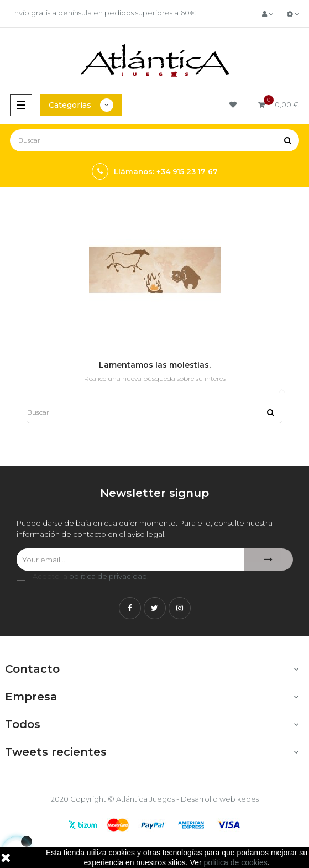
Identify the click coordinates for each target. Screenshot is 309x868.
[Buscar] (154, 140)
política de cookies (236, 862)
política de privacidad (108, 576)
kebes (248, 799)
